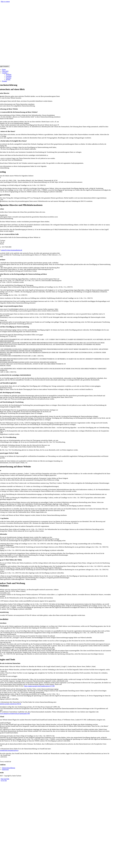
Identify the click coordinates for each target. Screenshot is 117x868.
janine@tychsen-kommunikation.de (12, 250)
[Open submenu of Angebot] (8, 73)
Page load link (5, 779)
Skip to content (5, 2)
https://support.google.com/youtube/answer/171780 (39, 686)
